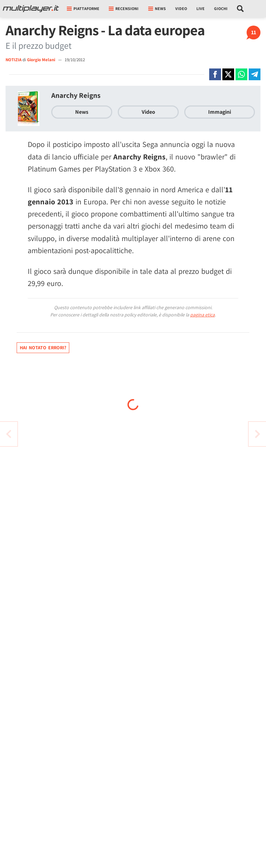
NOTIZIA (14, 60)
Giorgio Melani (42, 60)
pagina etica (202, 315)
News (82, 112)
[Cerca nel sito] (241, 9)
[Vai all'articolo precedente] (257, 434)
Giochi (221, 8)
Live (201, 8)
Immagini (220, 112)
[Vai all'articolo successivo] (9, 434)
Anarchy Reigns (76, 95)
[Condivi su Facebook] (215, 74)
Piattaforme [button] (83, 8)
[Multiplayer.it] (31, 9)
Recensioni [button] (124, 8)
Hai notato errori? (43, 348)
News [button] (157, 8)
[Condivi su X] (228, 74)
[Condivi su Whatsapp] (241, 74)
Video (181, 8)
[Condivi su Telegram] (255, 74)
